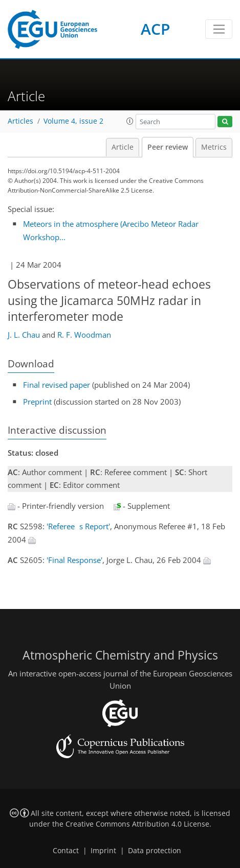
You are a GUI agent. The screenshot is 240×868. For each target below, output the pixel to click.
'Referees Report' (78, 526)
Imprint (103, 851)
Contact (66, 851)
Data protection (155, 851)
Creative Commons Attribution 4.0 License (137, 824)
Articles (20, 121)
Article (123, 147)
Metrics (214, 147)
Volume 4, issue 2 (73, 121)
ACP (155, 29)
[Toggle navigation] (219, 29)
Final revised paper (57, 385)
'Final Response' (74, 560)
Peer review (168, 147)
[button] (130, 121)
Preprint (37, 402)
